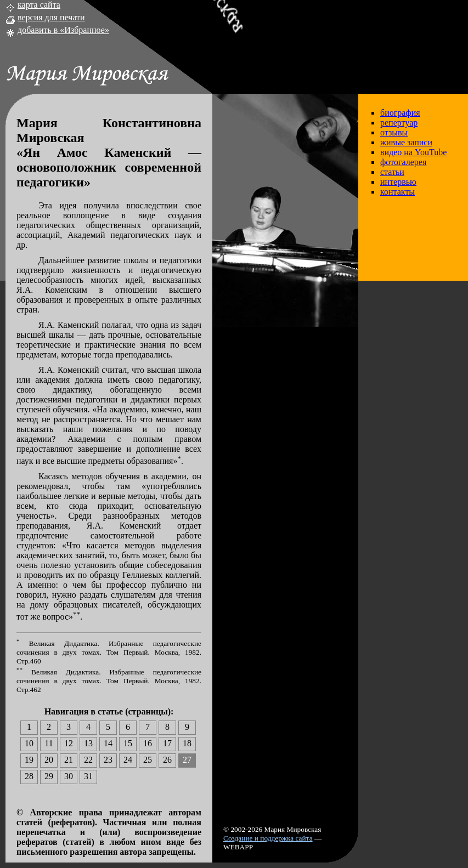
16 (148, 743)
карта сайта (39, 5)
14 (108, 743)
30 (69, 776)
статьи (392, 172)
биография (400, 113)
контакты (397, 192)
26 (167, 760)
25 (148, 760)
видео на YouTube (413, 152)
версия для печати (51, 17)
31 (88, 776)
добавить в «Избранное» (63, 30)
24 (128, 760)
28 (29, 776)
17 (167, 743)
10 (29, 743)
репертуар (399, 123)
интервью (398, 182)
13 (88, 743)
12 (69, 743)
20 (49, 760)
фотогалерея (403, 162)
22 (88, 760)
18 (187, 743)
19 (29, 760)
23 (108, 760)
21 (69, 760)
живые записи (406, 142)
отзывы (394, 132)
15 (128, 743)
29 (49, 776)
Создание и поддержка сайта (268, 838)
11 (49, 743)
